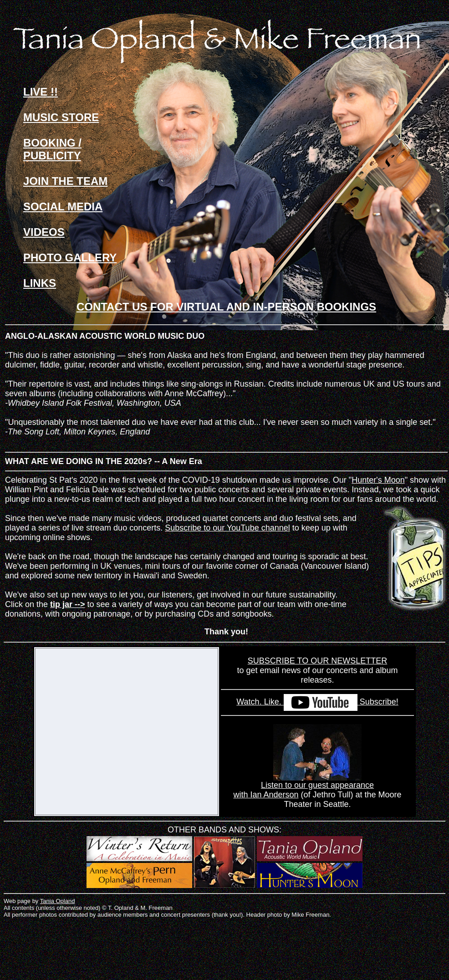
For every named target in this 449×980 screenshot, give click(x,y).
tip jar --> (68, 604)
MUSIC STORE (61, 117)
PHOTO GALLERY (70, 258)
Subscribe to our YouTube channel (227, 528)
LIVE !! (41, 92)
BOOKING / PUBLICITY (52, 149)
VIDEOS (44, 232)
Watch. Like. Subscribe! (317, 702)
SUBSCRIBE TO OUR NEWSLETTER (317, 661)
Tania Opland (58, 901)
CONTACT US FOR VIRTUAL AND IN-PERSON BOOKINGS (226, 307)
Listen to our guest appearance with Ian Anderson (304, 786)
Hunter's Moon (378, 480)
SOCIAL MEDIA (63, 207)
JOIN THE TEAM (65, 181)
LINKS (40, 283)
